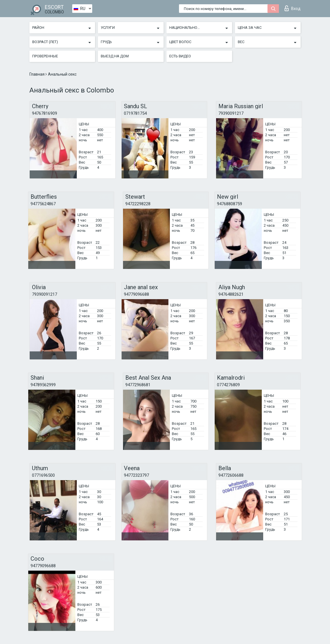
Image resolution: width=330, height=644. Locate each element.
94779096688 (136, 294)
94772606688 (231, 475)
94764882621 (231, 294)
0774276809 (228, 385)
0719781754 (135, 113)
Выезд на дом (115, 56)
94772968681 (138, 385)
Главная (37, 74)
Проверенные (45, 56)
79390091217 (231, 113)
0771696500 (43, 475)
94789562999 (43, 385)
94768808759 (230, 204)
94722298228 (138, 204)
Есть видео (180, 56)
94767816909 (45, 113)
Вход (293, 8)
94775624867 (43, 204)
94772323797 (136, 475)
